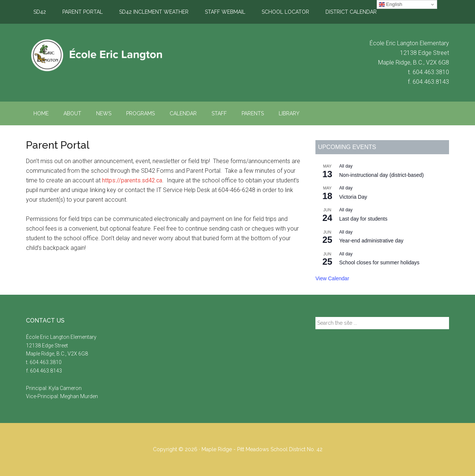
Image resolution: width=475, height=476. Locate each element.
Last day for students (363, 219)
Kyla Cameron (65, 388)
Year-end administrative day (371, 241)
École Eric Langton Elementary (96, 55)
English (391, 4)
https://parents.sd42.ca (132, 180)
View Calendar (332, 278)
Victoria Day (353, 197)
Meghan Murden (79, 396)
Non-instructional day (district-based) (381, 175)
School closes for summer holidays (379, 262)
